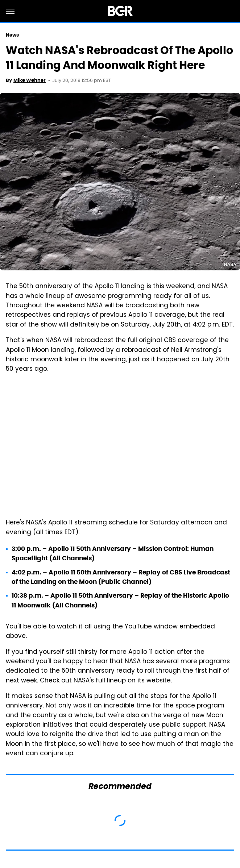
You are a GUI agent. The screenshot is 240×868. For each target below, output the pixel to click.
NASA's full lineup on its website (122, 681)
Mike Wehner (30, 80)
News (12, 35)
